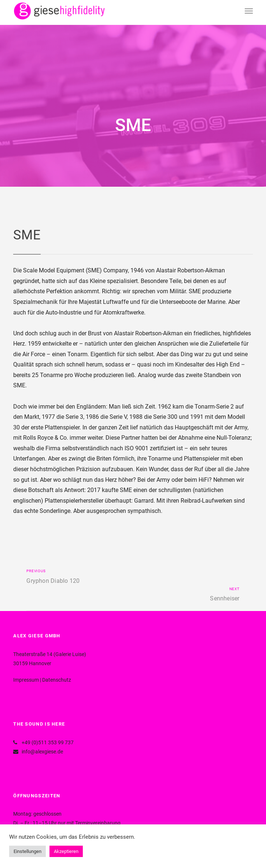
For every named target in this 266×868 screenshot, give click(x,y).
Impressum (26, 680)
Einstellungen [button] (27, 851)
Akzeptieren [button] (66, 851)
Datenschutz (57, 680)
